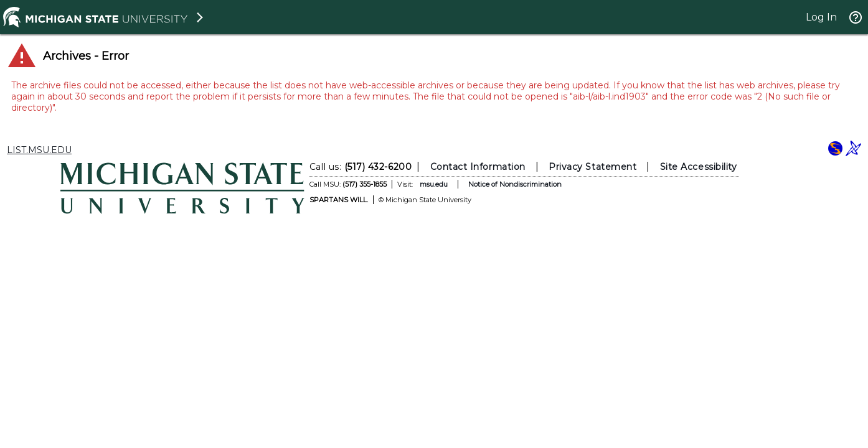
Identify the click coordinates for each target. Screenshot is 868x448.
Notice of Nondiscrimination (515, 184)
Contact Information (478, 167)
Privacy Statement (592, 167)
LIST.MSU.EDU (39, 150)
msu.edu (434, 184)
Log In (821, 17)
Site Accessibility (699, 167)
